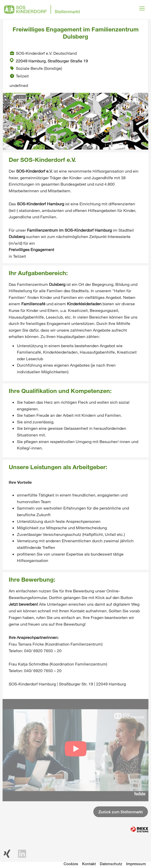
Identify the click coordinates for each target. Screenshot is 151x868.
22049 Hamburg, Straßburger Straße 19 (49, 61)
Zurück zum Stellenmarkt (121, 812)
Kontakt (89, 864)
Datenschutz (111, 864)
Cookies (71, 864)
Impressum (136, 864)
